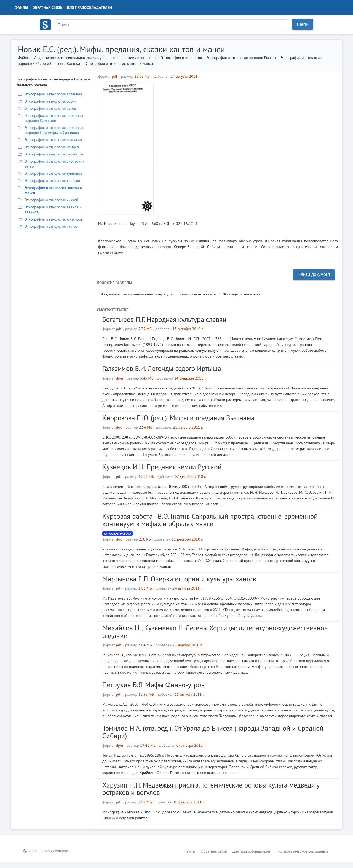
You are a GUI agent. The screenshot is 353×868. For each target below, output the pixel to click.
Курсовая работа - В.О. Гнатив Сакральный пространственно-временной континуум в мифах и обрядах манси (210, 520)
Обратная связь (47, 7)
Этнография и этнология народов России (241, 58)
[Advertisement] (247, 120)
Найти (303, 24)
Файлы (21, 7)
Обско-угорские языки (242, 294)
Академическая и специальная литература (70, 58)
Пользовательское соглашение (302, 851)
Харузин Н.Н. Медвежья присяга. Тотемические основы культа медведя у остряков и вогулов (211, 789)
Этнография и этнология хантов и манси (119, 63)
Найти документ (314, 274)
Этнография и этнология (181, 58)
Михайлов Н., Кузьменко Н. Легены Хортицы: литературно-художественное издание (215, 632)
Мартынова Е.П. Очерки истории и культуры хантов (179, 579)
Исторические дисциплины (133, 58)
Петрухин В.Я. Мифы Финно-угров (153, 685)
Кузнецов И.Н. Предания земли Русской (162, 467)
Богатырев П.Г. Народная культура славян (164, 319)
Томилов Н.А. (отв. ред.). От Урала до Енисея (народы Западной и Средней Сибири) (213, 732)
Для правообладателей (89, 7)
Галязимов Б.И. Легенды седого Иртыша (162, 369)
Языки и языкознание (197, 294)
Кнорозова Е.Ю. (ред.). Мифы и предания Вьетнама (178, 418)
